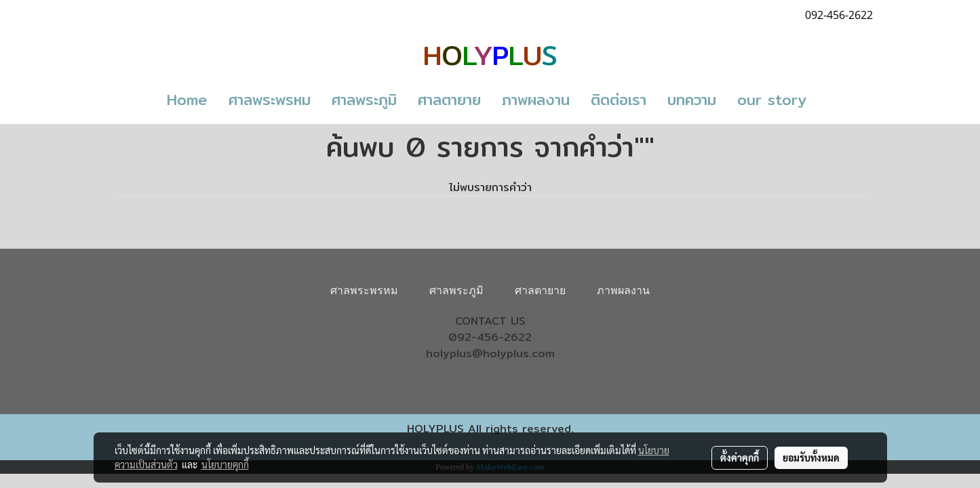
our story (772, 100)
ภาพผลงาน (536, 100)
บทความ (692, 100)
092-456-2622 (490, 337)
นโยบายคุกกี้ (225, 464)
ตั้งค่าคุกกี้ (740, 457)
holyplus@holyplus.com (490, 353)
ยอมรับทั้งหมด (811, 457)
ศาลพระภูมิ (364, 100)
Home (187, 100)
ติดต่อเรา (619, 100)
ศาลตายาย (449, 100)
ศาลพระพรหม (270, 100)
